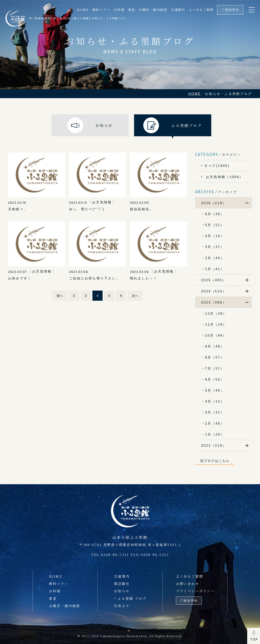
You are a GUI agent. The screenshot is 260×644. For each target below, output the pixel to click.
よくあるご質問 (201, 10)
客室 (132, 10)
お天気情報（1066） (224, 177)
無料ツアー (101, 10)
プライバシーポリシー (195, 591)
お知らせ (122, 591)
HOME (83, 10)
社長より (122, 606)
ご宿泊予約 (230, 10)
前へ (60, 296)
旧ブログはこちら (215, 461)
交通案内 (178, 10)
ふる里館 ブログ (132, 598)
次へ (135, 296)
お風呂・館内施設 (153, 10)
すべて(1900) (217, 166)
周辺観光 (122, 584)
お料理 (119, 10)
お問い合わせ (188, 584)
